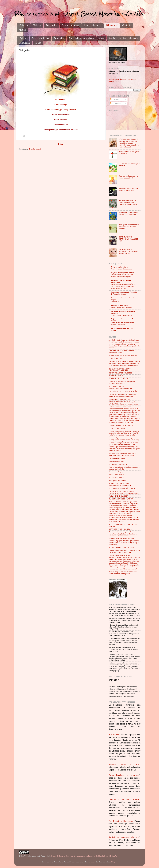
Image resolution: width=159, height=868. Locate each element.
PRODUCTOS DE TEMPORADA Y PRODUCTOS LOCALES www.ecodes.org (124, 492)
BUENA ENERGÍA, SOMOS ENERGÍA (123, 356)
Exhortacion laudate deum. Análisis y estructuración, (128, 214)
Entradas (114, 99)
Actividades (51, 25)
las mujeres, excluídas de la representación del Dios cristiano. (129, 227)
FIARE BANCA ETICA (117, 428)
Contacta (127, 25)
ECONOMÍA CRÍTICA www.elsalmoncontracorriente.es (120, 387)
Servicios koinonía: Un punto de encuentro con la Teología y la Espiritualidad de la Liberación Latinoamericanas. (124, 534)
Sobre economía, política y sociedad (61, 110)
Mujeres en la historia (120, 267)
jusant (93, 862)
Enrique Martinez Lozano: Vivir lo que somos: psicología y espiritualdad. (122, 395)
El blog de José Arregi (120, 305)
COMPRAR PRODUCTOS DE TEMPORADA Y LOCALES (120, 369)
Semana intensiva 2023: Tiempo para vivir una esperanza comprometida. (128, 202)
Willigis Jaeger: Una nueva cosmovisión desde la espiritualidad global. (123, 573)
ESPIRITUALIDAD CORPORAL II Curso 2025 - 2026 (129, 239)
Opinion (23, 38)
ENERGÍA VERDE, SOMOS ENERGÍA (123, 391)
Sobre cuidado (61, 100)
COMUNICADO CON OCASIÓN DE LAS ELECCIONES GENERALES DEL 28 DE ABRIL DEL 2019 (125, 286)
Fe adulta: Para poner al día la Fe (121, 425)
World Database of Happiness (124, 775)
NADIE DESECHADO (117, 475)
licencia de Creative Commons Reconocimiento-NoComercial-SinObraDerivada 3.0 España (84, 856)
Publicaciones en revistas (81, 38)
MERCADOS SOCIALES (118, 464)
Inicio (61, 144)
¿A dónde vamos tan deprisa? (121, 307)
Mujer (101, 38)
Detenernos (115, 302)
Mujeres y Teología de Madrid (123, 273)
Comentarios (116, 103)
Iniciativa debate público (117, 458)
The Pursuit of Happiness (121, 821)
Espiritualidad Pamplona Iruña (120, 399)
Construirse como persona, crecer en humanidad (128, 189)
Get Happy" (114, 735)
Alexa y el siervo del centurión (121, 315)
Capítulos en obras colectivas (123, 38)
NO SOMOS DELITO (116, 478)
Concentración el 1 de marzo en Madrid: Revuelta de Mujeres (122, 276)
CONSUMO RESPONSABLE (119, 379)
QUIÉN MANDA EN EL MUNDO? (121, 499)
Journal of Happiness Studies (124, 800)
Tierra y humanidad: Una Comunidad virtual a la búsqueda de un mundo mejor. (124, 551)
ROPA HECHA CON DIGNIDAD (120, 529)
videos (38, 43)
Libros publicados (93, 25)
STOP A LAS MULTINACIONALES (121, 547)
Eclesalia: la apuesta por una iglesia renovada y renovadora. (122, 383)
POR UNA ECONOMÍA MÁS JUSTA (122, 488)
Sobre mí (24, 25)
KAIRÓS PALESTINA (116, 461)
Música (22, 30)
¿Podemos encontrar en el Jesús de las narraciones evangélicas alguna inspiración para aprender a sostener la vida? (129, 143)
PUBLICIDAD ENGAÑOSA (118, 496)
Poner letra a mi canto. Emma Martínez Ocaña (79, 14)
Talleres (37, 25)
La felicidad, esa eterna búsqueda (124, 837)
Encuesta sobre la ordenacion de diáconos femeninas (123, 324)
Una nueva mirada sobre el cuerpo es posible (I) (128, 177)
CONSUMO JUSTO (116, 376)
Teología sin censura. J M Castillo (124, 292)
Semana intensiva (71, 25)
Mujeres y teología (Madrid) (119, 472)
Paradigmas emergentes (118, 481)
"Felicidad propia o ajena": (125, 764)
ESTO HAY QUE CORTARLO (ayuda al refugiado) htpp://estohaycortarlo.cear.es (123, 403)
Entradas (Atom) (35, 149)
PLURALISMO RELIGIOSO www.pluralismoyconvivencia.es (120, 484)
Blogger (114, 862)
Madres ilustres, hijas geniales (122, 269)
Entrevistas (24, 43)
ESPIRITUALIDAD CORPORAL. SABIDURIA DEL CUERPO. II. (128, 251)
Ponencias (59, 38)
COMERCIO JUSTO (116, 358)
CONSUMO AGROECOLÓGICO (120, 373)
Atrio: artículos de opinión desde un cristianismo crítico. (121, 352)
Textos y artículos (40, 38)
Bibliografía (112, 25)
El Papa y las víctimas (119, 294)
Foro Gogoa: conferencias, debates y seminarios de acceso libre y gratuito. (122, 455)
